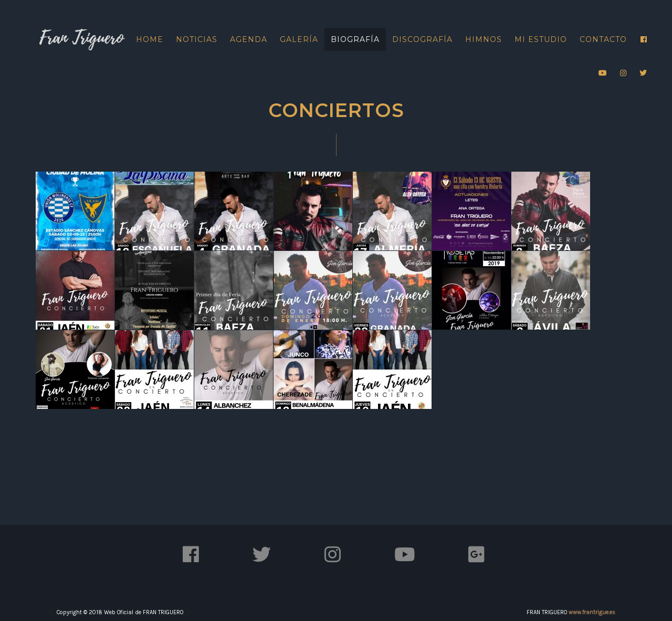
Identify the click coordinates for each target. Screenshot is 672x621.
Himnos (484, 39)
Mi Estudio (541, 39)
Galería (299, 39)
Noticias (197, 39)
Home (150, 39)
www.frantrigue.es (592, 612)
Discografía (422, 39)
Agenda (249, 39)
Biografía (355, 39)
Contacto (603, 39)
